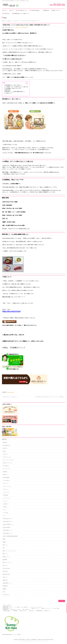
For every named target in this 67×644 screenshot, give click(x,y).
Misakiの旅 (5, 442)
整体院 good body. (6, 574)
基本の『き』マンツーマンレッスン (9, 551)
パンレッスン (5, 501)
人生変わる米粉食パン (7, 527)
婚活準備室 (5, 560)
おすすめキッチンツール (7, 463)
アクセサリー (5, 454)
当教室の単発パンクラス (8, 607)
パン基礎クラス (6, 504)
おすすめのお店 (6, 466)
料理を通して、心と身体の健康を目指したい (15, 92)
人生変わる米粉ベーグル (7, 519)
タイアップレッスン (7, 498)
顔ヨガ (4, 592)
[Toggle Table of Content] (26, 83)
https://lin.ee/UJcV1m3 (11, 311)
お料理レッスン (10, 21)
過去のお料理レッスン (7, 608)
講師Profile (16, 611)
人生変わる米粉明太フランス (8, 524)
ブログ (9, 605)
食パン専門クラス (6, 595)
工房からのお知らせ (7, 568)
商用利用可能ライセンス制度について (43, 611)
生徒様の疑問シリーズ (7, 583)
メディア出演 (5, 513)
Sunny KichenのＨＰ (7, 445)
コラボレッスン (6, 489)
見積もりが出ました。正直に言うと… (10, 397)
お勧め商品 (5, 472)
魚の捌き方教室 (11, 392)
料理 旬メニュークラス (16, 609)
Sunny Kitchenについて (7, 606)
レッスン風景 (17, 607)
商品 (4, 548)
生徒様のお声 (5, 580)
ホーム (4, 605)
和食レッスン (5, 545)
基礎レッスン (5, 554)
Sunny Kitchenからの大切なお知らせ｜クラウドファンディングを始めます (50, 397)
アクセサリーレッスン (7, 457)
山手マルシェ (5, 566)
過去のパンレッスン (35, 608)
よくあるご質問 (56, 608)
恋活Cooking (5, 571)
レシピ (4, 516)
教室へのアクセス (23, 611)
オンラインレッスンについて (36, 607)
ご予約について (9, 93)
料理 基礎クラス (6, 609)
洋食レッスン (5, 577)
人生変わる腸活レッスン (7, 530)
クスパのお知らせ (6, 480)
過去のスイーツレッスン (46, 608)
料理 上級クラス (26, 609)
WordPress (27, 641)
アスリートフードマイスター (8, 460)
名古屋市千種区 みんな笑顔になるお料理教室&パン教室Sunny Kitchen (32, 640)
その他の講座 (5, 495)
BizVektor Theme (34, 641)
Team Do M (5, 448)
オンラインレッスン (7, 469)
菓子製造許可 (5, 586)
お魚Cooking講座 (24, 27)
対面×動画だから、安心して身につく (13, 85)
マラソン (4, 510)
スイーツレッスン (6, 492)
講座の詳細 (8, 90)
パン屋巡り (5, 507)
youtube (4, 451)
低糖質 (4, 539)
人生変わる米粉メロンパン (8, 522)
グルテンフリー (6, 483)
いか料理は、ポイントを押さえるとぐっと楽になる (17, 87)
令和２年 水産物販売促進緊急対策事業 (10, 536)
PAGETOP (62, 601)
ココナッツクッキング (7, 486)
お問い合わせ (31, 611)
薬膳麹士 (4, 589)
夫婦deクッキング (6, 557)
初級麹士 (4, 542)
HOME (3, 21)
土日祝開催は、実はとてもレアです (13, 88)
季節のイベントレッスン (7, 563)
